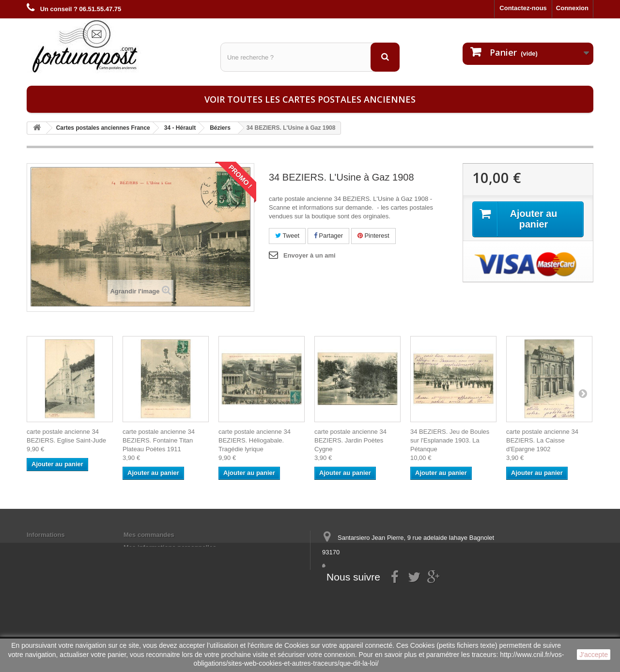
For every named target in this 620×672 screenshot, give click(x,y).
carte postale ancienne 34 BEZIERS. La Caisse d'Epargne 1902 (542, 440)
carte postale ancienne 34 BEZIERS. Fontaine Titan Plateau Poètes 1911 (159, 440)
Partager (328, 236)
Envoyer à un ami (310, 255)
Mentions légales (52, 547)
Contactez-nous (523, 8)
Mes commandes (149, 535)
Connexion (572, 8)
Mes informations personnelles (170, 547)
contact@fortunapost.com (397, 588)
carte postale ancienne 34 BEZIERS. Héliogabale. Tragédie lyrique (255, 440)
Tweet (287, 236)
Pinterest (373, 236)
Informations (46, 535)
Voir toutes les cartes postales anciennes (310, 99)
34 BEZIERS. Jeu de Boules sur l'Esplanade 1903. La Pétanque (450, 440)
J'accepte (594, 655)
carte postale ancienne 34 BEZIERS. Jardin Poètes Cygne (350, 440)
